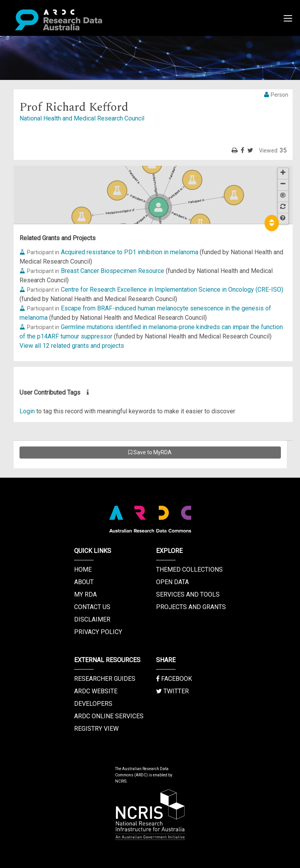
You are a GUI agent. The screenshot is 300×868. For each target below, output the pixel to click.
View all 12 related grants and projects (72, 346)
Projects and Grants (191, 607)
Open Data (172, 582)
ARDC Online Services (109, 716)
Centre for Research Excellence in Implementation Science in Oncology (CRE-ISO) (172, 290)
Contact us (92, 607)
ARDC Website (96, 691)
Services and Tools (188, 594)
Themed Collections (189, 570)
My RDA (85, 594)
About (84, 582)
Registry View (96, 729)
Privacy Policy (98, 632)
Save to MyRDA (150, 452)
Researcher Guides (105, 679)
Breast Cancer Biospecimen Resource (113, 271)
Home (83, 570)
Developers (93, 704)
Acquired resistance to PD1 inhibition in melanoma (130, 252)
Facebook (174, 679)
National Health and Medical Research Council (82, 118)
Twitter (172, 691)
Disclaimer (92, 619)
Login (27, 411)
